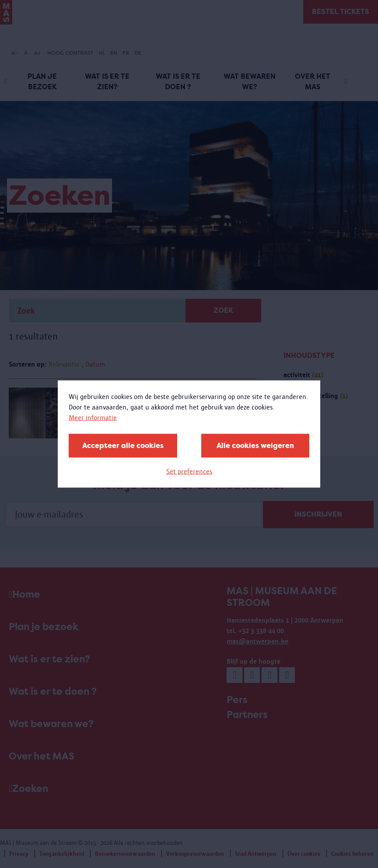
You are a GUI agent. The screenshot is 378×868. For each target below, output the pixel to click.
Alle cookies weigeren (255, 446)
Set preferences (189, 471)
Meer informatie (93, 418)
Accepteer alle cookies (123, 446)
